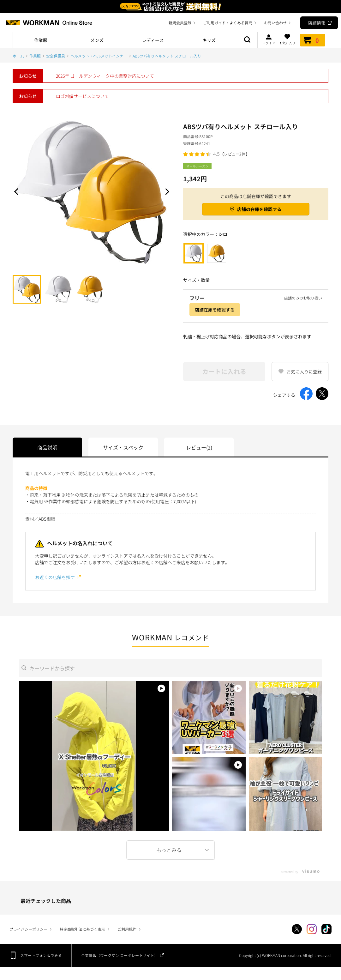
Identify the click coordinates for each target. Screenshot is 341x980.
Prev (17, 191)
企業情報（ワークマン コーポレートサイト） (120, 955)
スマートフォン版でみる (41, 955)
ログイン (269, 39)
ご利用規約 (127, 929)
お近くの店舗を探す (55, 577)
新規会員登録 (180, 23)
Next (166, 191)
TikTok (326, 929)
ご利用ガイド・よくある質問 (228, 23)
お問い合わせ (275, 23)
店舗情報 (317, 23)
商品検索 (247, 40)
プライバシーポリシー (28, 929)
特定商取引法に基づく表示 (82, 929)
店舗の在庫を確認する (259, 209)
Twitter (297, 929)
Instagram (312, 929)
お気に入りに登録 (304, 372)
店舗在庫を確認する (215, 310)
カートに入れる (224, 371)
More (170, 850)
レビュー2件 (235, 154)
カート (313, 40)
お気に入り (287, 39)
